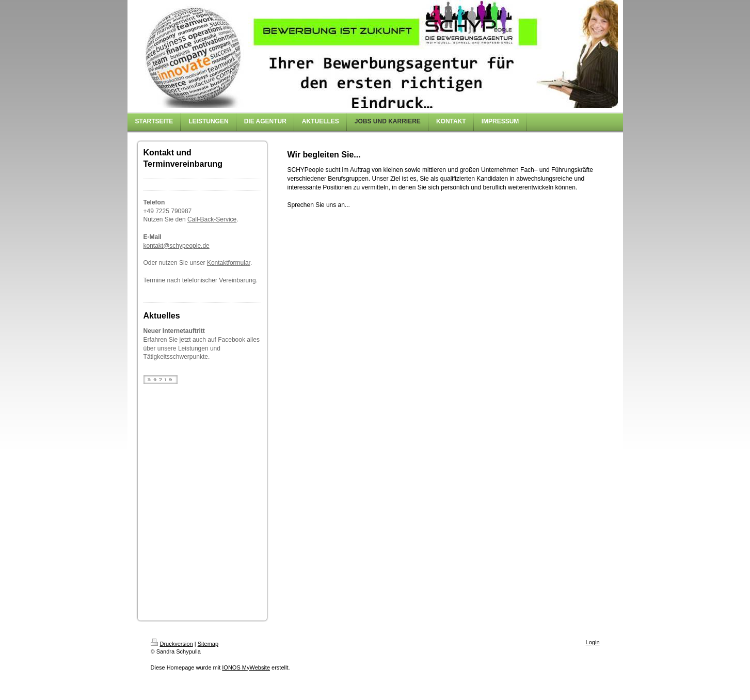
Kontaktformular (229, 263)
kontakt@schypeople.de (177, 246)
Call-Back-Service (212, 219)
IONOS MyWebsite (246, 667)
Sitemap (208, 644)
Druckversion (172, 644)
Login (593, 642)
